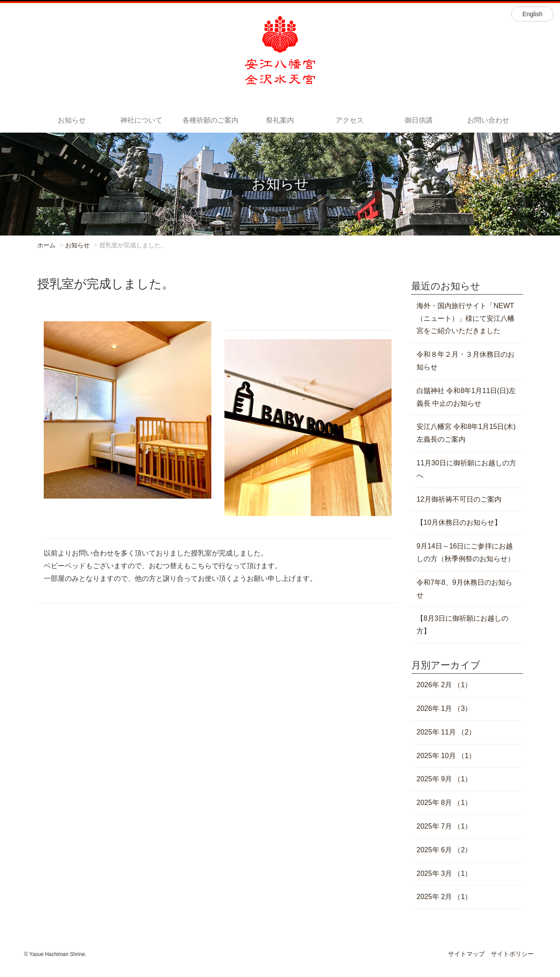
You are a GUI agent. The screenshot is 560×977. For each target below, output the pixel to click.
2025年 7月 (444, 826)
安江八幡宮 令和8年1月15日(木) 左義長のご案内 (466, 433)
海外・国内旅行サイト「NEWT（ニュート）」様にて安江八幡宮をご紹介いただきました (465, 318)
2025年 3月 (444, 873)
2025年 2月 (444, 897)
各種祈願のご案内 (210, 120)
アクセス (350, 120)
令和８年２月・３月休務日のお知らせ (465, 361)
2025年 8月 (444, 803)
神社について (141, 120)
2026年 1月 (444, 708)
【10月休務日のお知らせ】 (459, 522)
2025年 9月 (444, 779)
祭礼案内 (280, 120)
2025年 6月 (444, 850)
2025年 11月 (446, 732)
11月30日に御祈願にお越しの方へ (466, 469)
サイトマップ (466, 954)
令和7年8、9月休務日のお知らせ (464, 589)
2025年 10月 (446, 756)
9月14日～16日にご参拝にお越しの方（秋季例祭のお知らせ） (465, 552)
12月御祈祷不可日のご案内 (459, 499)
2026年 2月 (444, 685)
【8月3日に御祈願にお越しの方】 (462, 625)
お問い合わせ (488, 120)
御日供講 (419, 120)
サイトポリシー (512, 954)
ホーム (46, 245)
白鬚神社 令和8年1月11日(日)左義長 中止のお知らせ (466, 397)
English (532, 14)
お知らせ (72, 120)
